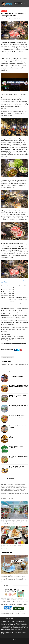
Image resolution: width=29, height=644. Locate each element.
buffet (19, 343)
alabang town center (13, 343)
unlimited (23, 343)
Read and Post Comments (7, 357)
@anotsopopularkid (17, 629)
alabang (4, 11)
